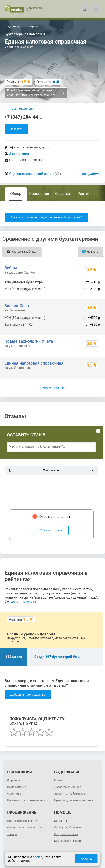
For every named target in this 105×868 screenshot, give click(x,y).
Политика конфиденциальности (28, 800)
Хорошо (86, 859)
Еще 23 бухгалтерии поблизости (36, 93)
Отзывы (63, 194)
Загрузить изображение (70, 794)
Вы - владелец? (23, 109)
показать (16, 129)
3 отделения (19, 154)
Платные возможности (22, 821)
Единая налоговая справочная (34, 363)
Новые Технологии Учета (29, 341)
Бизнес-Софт (17, 306)
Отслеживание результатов (25, 828)
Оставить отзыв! (51, 530)
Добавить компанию (68, 787)
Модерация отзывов (67, 841)
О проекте (13, 780)
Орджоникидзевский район (31, 174)
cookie (38, 857)
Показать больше (52, 388)
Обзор (16, 194)
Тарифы (12, 834)
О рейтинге (14, 794)
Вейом (11, 268)
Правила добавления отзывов (74, 800)
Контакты (61, 821)
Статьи (59, 780)
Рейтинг (85, 194)
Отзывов (46, 82)
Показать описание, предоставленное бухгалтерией (46, 217)
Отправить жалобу (66, 834)
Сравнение (39, 194)
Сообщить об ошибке (68, 828)
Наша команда (17, 787)
